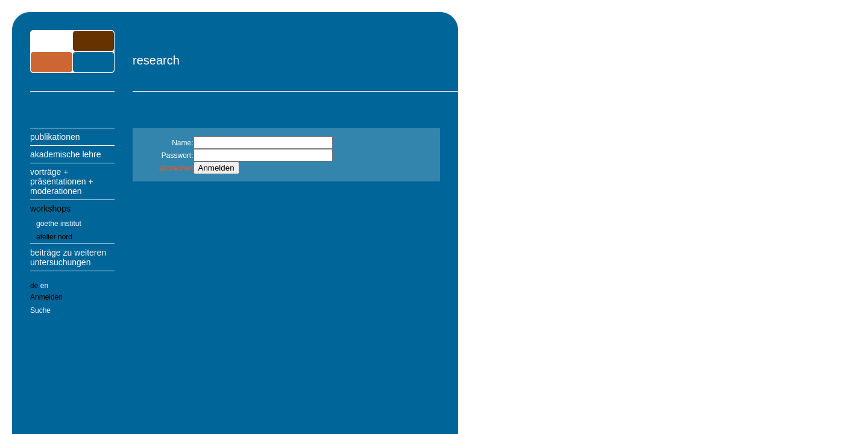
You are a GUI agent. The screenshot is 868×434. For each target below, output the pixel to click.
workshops (50, 209)
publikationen (55, 137)
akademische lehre (66, 154)
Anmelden (46, 297)
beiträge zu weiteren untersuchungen (68, 257)
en (44, 286)
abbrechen (176, 168)
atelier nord (54, 237)
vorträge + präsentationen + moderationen (62, 181)
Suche (40, 310)
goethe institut (59, 224)
